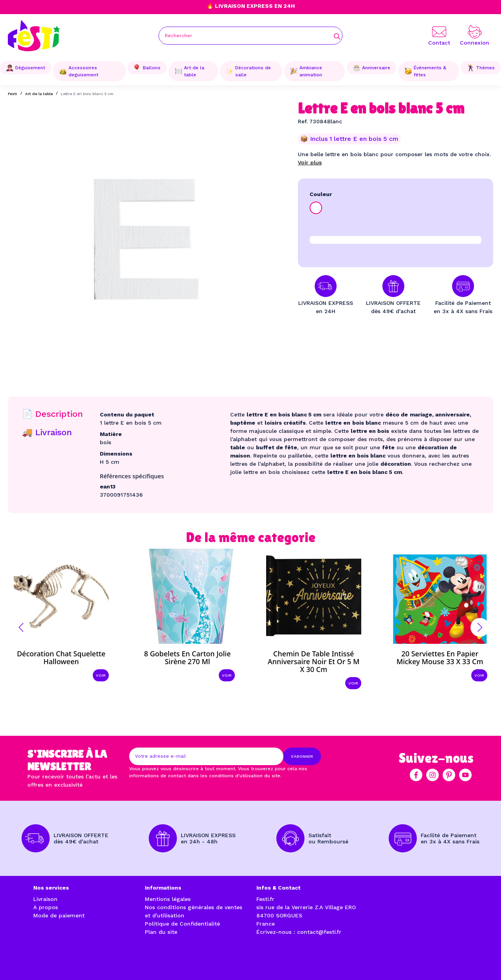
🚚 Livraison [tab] (47, 432)
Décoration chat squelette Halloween (61, 658)
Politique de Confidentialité (182, 924)
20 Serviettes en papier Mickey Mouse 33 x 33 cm (440, 658)
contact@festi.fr (319, 932)
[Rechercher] (250, 36)
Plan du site (161, 932)
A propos (46, 907)
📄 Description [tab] (52, 414)
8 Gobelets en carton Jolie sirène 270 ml (187, 658)
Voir (101, 675)
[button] (21, 627)
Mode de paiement (59, 915)
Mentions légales (168, 899)
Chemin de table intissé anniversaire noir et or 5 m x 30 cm (314, 661)
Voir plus (310, 162)
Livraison (45, 899)
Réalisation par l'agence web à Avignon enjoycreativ (119, 965)
